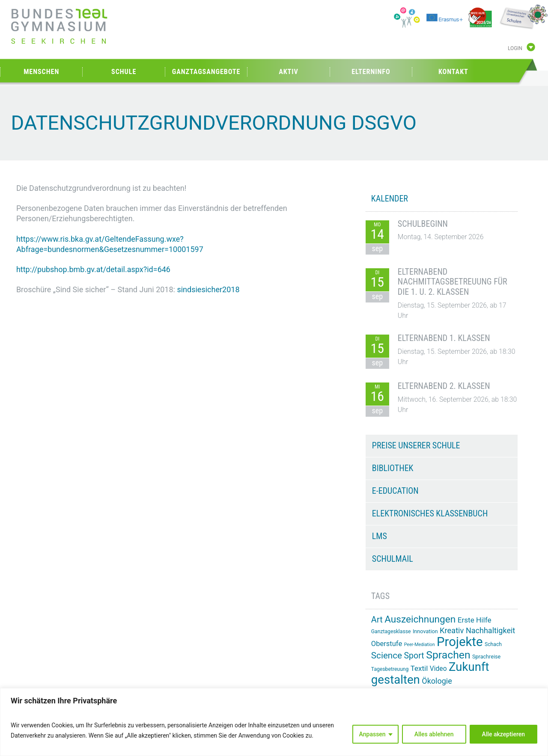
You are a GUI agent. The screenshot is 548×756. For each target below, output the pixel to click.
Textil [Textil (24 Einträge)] (419, 668)
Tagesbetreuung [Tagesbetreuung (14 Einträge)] (390, 669)
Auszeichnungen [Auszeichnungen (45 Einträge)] (420, 619)
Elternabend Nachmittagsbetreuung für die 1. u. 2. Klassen (453, 282)
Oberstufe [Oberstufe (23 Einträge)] (387, 644)
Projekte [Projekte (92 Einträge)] (460, 642)
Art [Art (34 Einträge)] (377, 620)
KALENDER (390, 199)
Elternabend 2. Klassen (444, 386)
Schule (124, 72)
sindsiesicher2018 (208, 289)
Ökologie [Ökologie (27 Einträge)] (437, 681)
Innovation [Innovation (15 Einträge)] (425, 631)
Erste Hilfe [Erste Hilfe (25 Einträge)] (475, 620)
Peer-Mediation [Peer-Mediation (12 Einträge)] (420, 645)
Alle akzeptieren (503, 734)
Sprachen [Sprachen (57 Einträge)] (448, 655)
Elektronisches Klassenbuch (430, 513)
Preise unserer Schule (416, 445)
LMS (380, 536)
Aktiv (289, 72)
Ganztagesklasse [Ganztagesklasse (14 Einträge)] (391, 631)
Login (515, 48)
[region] (274, 722)
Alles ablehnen (434, 734)
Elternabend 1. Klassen (444, 338)
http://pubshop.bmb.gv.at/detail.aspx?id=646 (93, 269)
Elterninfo (371, 72)
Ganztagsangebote (206, 72)
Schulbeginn (423, 224)
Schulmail (393, 559)
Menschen (41, 72)
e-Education (395, 491)
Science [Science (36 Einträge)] (387, 655)
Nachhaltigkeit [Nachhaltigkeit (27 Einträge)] (490, 630)
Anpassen (372, 734)
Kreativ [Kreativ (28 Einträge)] (452, 630)
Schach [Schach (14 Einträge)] (493, 644)
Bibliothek (393, 468)
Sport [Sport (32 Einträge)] (414, 656)
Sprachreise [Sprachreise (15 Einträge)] (486, 657)
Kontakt (453, 72)
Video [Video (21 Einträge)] (438, 669)
